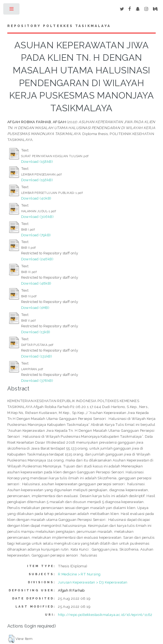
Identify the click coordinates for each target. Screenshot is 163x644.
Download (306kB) (37, 217)
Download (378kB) (37, 380)
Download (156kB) (37, 180)
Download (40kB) (36, 198)
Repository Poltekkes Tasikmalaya (59, 26)
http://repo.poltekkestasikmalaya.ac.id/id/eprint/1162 (105, 615)
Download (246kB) (37, 259)
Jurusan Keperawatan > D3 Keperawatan (93, 582)
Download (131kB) (37, 356)
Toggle (12, 10)
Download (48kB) (36, 283)
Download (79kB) (36, 235)
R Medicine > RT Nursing (79, 574)
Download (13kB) (36, 332)
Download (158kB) (37, 161)
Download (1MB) (35, 308)
